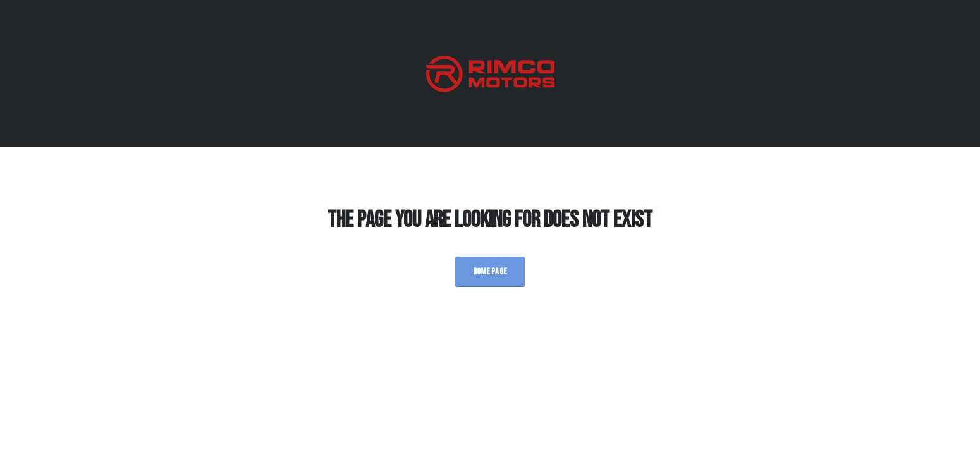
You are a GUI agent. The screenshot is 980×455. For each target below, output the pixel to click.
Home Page (490, 271)
